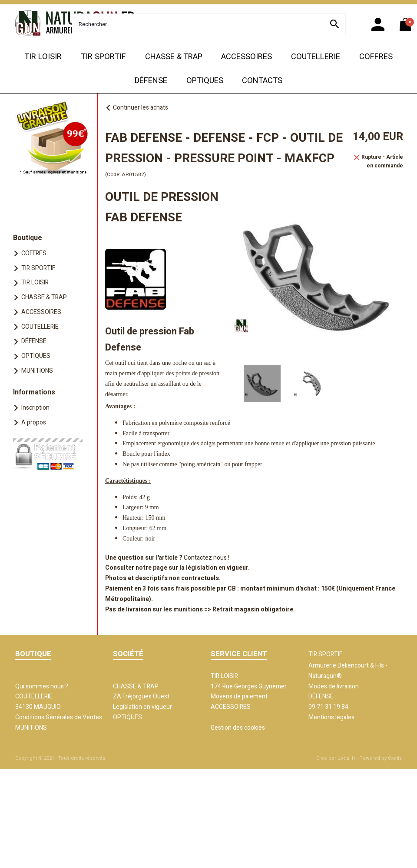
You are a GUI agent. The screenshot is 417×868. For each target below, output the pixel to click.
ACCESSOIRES (247, 57)
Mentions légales (331, 717)
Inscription (35, 408)
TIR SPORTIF (103, 57)
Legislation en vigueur (142, 707)
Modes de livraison (334, 686)
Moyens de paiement (239, 696)
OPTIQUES (205, 81)
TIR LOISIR (43, 57)
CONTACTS (262, 81)
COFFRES (376, 57)
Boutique (28, 238)
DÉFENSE (151, 81)
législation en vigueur (217, 568)
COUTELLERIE (316, 57)
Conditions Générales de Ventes (59, 717)
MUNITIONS (37, 371)
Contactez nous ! (207, 558)
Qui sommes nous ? (42, 686)
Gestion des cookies (238, 728)
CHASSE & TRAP (174, 57)
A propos (34, 422)
